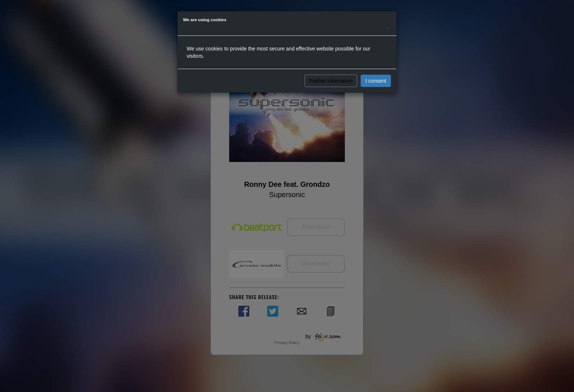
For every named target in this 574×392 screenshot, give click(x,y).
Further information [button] (331, 81)
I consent (376, 81)
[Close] (389, 26)
